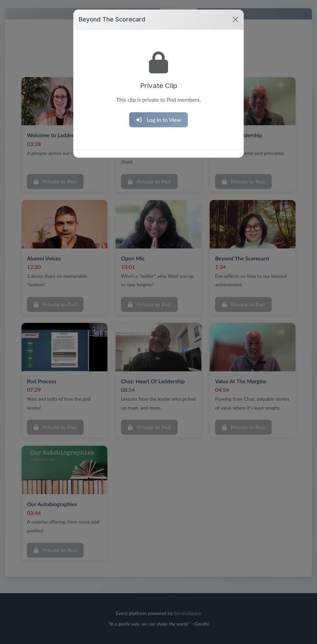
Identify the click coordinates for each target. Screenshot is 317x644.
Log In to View (159, 111)
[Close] (236, 11)
